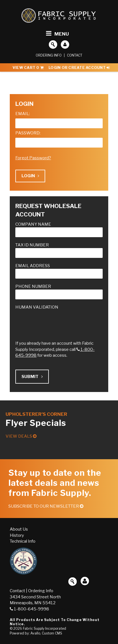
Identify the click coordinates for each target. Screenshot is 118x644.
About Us (19, 529)
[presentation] (58, 321)
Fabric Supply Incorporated (44, 628)
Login (30, 176)
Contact (75, 55)
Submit (32, 377)
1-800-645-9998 (29, 609)
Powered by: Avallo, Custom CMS (36, 633)
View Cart (28, 67)
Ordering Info (49, 55)
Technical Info (23, 541)
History (17, 535)
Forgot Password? (33, 158)
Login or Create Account (79, 67)
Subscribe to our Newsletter (46, 506)
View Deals (21, 436)
